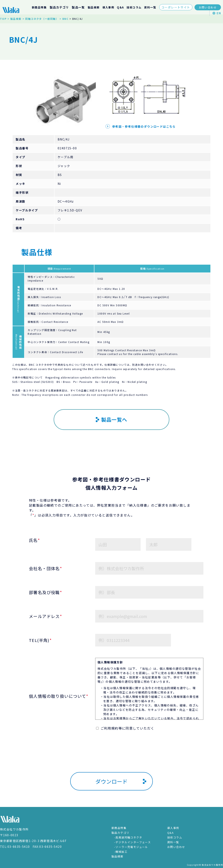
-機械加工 (121, 852)
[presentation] (111, 758)
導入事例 (108, 7)
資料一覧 (150, 7)
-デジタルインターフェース (132, 842)
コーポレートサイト (176, 7)
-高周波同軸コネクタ (128, 837)
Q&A (120, 7)
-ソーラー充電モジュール (131, 847)
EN (217, 13)
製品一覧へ (112, 419)
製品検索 (94, 7)
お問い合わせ (208, 7)
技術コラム (134, 7)
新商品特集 (39, 7)
